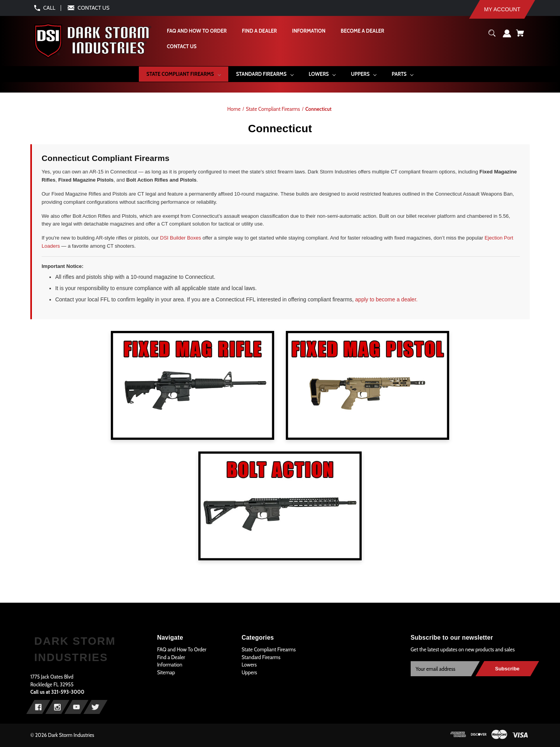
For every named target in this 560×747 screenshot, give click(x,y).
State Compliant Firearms (269, 649)
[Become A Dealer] (362, 31)
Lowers (249, 665)
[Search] (492, 36)
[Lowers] (322, 74)
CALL (49, 8)
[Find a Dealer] (259, 31)
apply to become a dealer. (386, 299)
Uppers (249, 672)
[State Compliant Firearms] (184, 74)
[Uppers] (364, 74)
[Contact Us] (181, 46)
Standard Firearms (261, 657)
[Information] (308, 31)
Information (170, 665)
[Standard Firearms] (265, 74)
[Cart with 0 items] (520, 36)
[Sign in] (507, 37)
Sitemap (166, 672)
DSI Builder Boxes (181, 238)
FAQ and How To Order (182, 649)
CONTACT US (94, 8)
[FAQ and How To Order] (196, 31)
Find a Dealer (171, 657)
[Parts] (403, 74)
